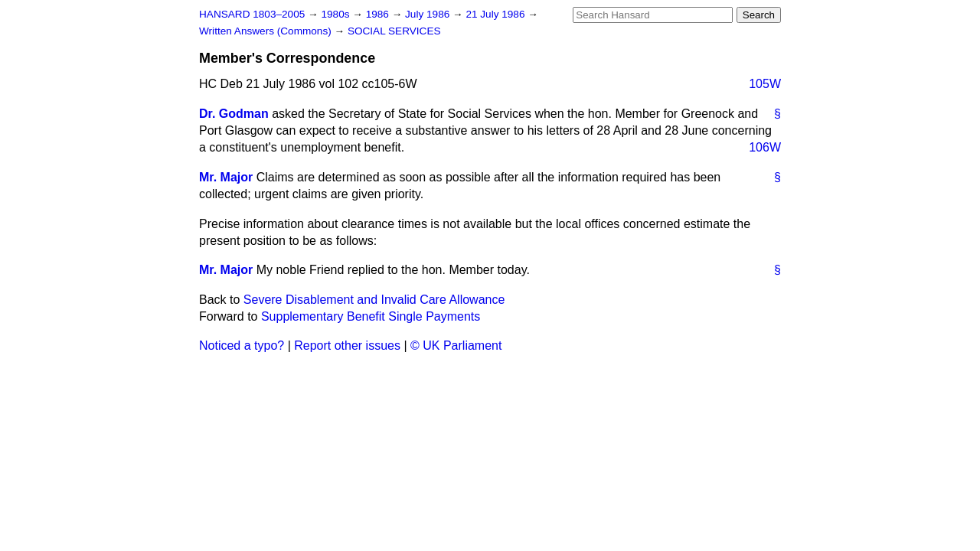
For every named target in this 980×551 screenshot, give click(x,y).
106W (765, 147)
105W (765, 84)
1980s (336, 14)
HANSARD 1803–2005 (252, 14)
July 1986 (429, 14)
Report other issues (347, 346)
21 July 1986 (497, 14)
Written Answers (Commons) (267, 31)
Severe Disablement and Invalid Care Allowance (374, 300)
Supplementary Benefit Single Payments (371, 316)
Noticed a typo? (242, 346)
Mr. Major (226, 177)
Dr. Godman (234, 114)
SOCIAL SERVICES (394, 31)
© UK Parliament (456, 346)
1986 (379, 14)
